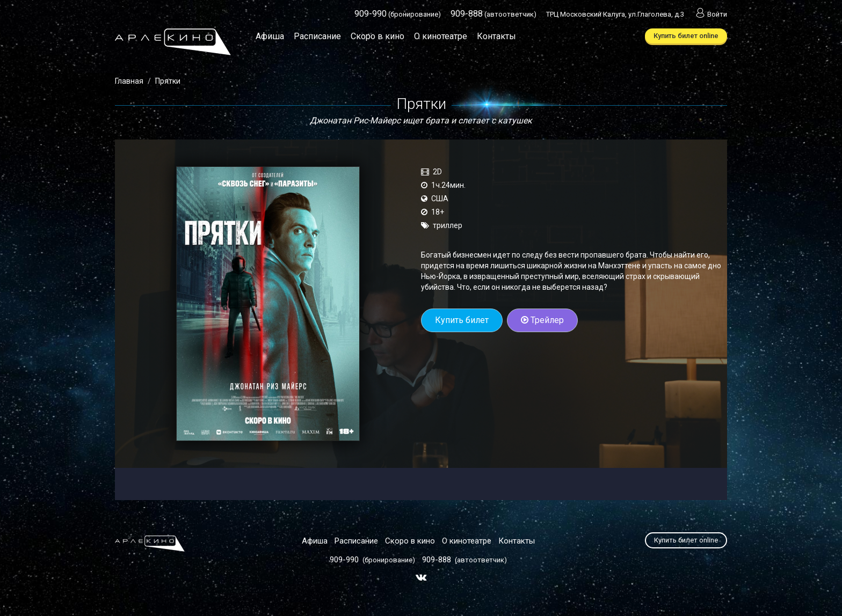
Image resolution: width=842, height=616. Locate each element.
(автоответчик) (493, 14)
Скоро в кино (378, 36)
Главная (129, 81)
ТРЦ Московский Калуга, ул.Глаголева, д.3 (615, 14)
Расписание (317, 36)
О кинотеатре (441, 36)
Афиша (270, 36)
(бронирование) (398, 14)
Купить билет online (686, 36)
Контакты (496, 36)
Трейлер (542, 320)
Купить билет (462, 320)
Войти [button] (710, 14)
